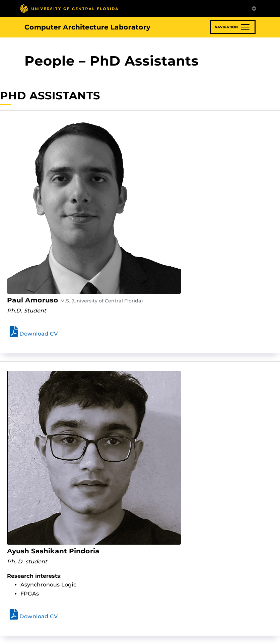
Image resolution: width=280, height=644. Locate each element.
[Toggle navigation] (233, 27)
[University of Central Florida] (69, 8)
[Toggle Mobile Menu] (254, 8)
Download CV (34, 334)
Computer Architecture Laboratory (87, 27)
